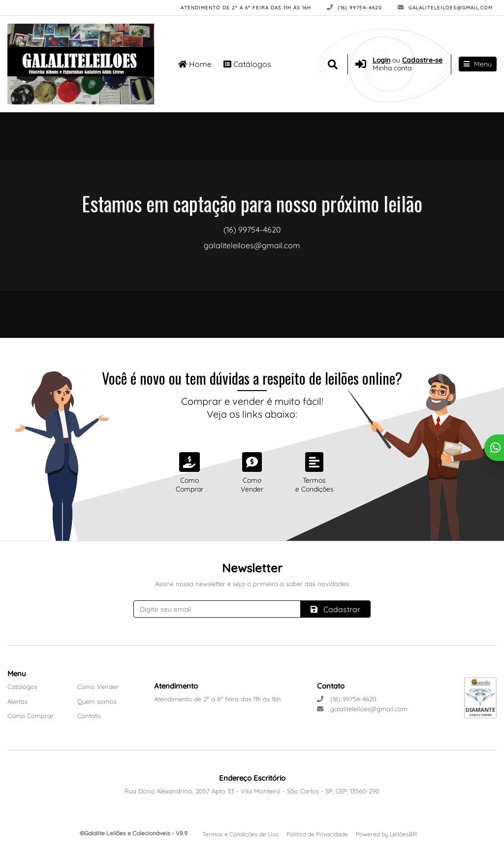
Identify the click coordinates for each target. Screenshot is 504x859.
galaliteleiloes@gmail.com (445, 8)
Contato (89, 716)
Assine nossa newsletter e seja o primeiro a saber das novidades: (252, 584)
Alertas (17, 701)
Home (195, 64)
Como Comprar (31, 716)
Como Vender (98, 687)
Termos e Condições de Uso (240, 834)
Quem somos (97, 701)
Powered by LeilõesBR (386, 834)
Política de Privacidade (317, 834)
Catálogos (247, 64)
